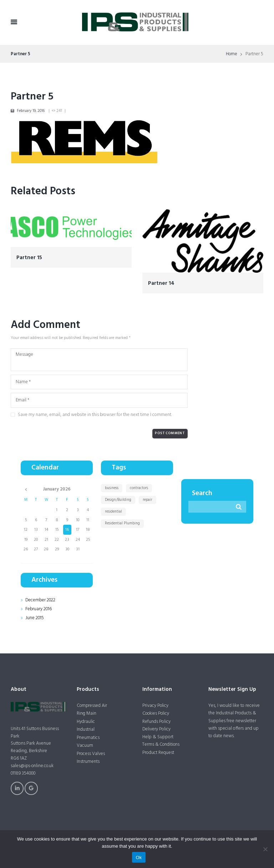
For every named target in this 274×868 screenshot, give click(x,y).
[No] (265, 849)
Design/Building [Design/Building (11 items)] (119, 499)
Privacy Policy (156, 705)
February (39, 609)
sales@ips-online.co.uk (33, 766)
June (35, 618)
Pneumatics (88, 738)
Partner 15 (29, 257)
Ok (139, 857)
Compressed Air (92, 705)
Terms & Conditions (162, 744)
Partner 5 (32, 97)
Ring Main (87, 713)
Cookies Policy (156, 713)
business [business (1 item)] (112, 488)
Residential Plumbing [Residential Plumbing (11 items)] (123, 523)
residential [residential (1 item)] (114, 512)
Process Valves (91, 754)
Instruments (88, 762)
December (40, 600)
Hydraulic (86, 722)
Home (231, 54)
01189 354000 (24, 773)
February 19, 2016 (31, 111)
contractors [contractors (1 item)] (140, 488)
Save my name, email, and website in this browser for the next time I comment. (95, 415)
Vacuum (85, 746)
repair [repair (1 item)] (149, 499)
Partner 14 (161, 283)
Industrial (86, 730)
